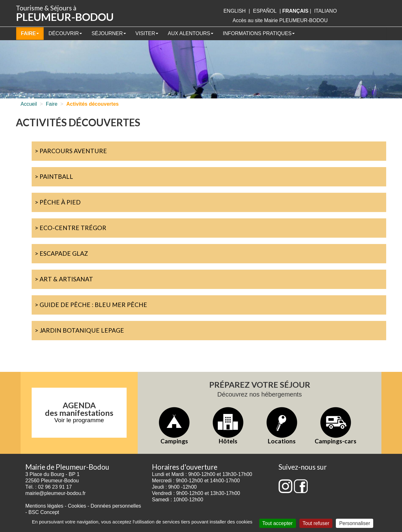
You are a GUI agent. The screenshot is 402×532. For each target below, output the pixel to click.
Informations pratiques (259, 33)
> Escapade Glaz (61, 253)
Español (265, 11)
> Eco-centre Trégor (71, 228)
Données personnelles (116, 506)
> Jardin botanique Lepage (79, 330)
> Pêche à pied (58, 202)
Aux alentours (191, 33)
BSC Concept (44, 512)
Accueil (29, 104)
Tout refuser (316, 523)
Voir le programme (79, 420)
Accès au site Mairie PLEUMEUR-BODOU (280, 20)
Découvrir (65, 33)
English (235, 11)
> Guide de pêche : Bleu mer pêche (91, 305)
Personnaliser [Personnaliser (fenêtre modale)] (355, 523)
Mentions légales (44, 506)
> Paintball (54, 176)
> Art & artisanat (64, 279)
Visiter (147, 33)
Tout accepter (278, 523)
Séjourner (109, 33)
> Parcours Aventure (71, 151)
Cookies (77, 506)
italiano (325, 11)
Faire (30, 33)
